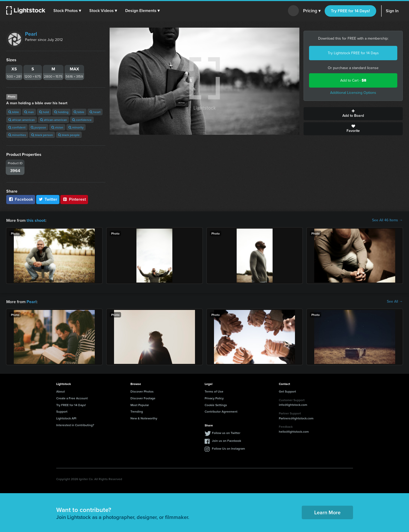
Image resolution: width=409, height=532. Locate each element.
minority (76, 127)
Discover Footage (143, 398)
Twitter (48, 199)
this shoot (36, 220)
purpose (38, 127)
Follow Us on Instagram (228, 448)
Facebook (21, 199)
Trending (137, 411)
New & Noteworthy (144, 418)
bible (14, 112)
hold (44, 112)
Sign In (392, 11)
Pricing (312, 11)
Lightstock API (66, 418)
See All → (395, 301)
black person (42, 135)
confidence (82, 120)
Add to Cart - (353, 80)
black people (69, 135)
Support (62, 411)
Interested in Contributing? (75, 424)
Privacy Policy (214, 398)
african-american (54, 120)
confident (17, 127)
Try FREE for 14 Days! (350, 11)
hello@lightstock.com (294, 431)
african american (22, 120)
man (29, 112)
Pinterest (74, 199)
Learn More (327, 512)
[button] (67, 11)
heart (95, 112)
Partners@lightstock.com (296, 418)
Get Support (287, 391)
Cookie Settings (216, 404)
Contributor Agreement (221, 411)
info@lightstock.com (293, 404)
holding (61, 112)
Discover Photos (142, 391)
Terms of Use (214, 391)
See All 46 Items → (387, 220)
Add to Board (353, 114)
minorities (17, 135)
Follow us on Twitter (226, 432)
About (61, 391)
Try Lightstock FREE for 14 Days (353, 53)
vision (57, 127)
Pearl (31, 34)
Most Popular (140, 404)
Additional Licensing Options (353, 93)
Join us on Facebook (226, 440)
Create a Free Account (72, 398)
